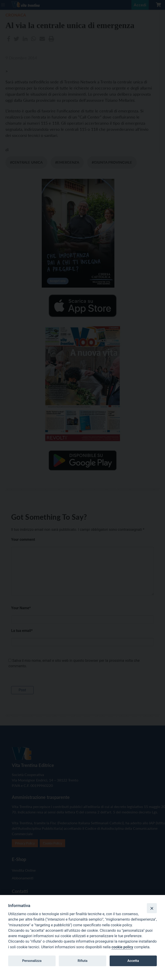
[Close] (152, 908)
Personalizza (32, 961)
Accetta (133, 961)
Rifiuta (82, 961)
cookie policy (122, 947)
